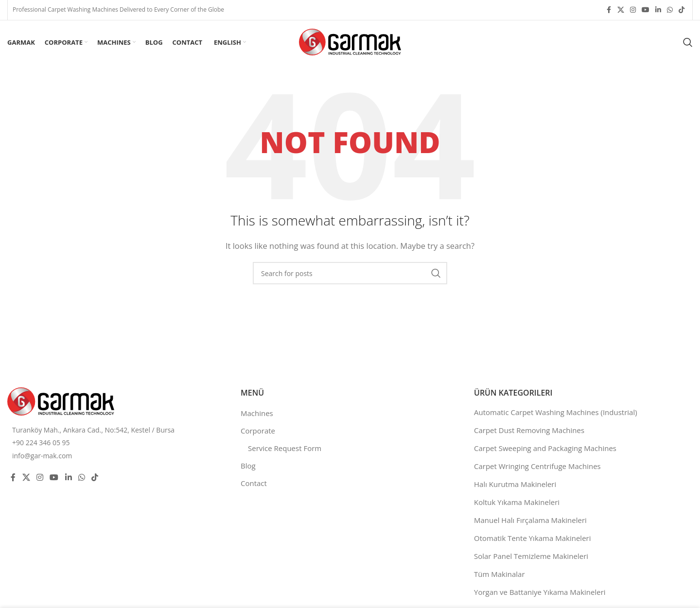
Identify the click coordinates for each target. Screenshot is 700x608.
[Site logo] (350, 41)
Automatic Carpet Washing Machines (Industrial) (556, 412)
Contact (254, 483)
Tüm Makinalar (499, 574)
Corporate (258, 431)
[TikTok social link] (682, 10)
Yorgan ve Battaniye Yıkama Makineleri (540, 592)
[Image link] (61, 400)
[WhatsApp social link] (670, 10)
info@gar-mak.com (42, 456)
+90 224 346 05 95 (41, 443)
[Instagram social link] (633, 10)
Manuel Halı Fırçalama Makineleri (530, 520)
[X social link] (621, 10)
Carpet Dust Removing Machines (529, 430)
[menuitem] (229, 42)
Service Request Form (285, 448)
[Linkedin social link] (658, 10)
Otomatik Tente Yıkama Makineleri (532, 538)
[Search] (688, 42)
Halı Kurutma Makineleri (515, 484)
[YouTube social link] (646, 10)
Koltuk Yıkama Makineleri (517, 502)
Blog (248, 466)
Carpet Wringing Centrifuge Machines (537, 466)
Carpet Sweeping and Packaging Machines (545, 448)
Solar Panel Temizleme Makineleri (531, 556)
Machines (257, 413)
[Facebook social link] (609, 10)
